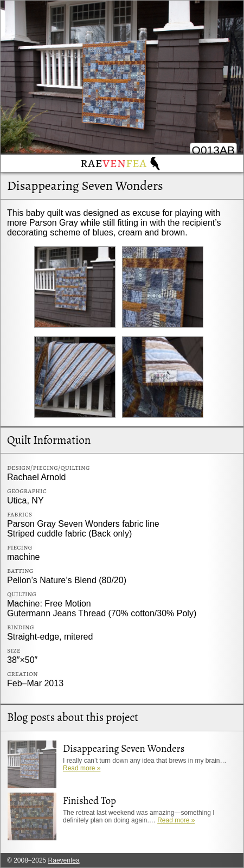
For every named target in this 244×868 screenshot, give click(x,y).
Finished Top (89, 800)
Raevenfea (64, 860)
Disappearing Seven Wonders (85, 186)
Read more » (82, 768)
